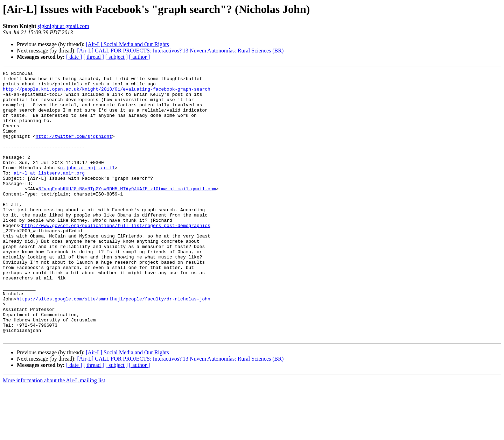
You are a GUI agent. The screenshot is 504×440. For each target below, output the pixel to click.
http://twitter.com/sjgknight (74, 150)
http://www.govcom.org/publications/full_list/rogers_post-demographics (116, 257)
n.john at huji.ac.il (87, 187)
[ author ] (140, 57)
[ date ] (74, 57)
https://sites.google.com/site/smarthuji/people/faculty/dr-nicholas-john (113, 345)
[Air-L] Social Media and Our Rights (127, 44)
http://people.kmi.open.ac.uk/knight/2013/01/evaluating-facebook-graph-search (107, 93)
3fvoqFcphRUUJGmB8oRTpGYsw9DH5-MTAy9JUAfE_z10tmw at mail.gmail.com (127, 213)
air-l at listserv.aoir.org (49, 194)
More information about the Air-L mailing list (54, 434)
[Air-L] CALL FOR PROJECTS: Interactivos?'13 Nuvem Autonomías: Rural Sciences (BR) (180, 51)
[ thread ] (94, 57)
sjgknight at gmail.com (64, 26)
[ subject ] (117, 57)
